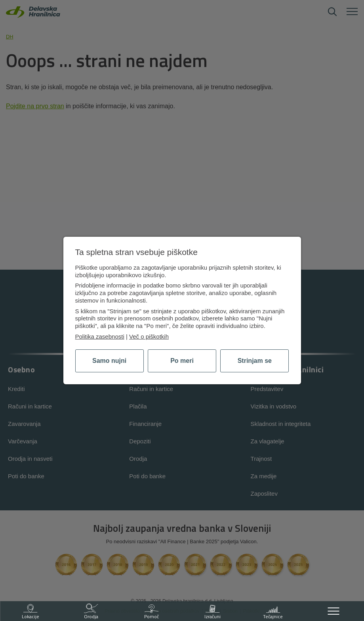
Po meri (182, 361)
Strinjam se (255, 361)
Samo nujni (109, 361)
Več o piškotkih (149, 336)
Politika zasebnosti (100, 336)
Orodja (91, 612)
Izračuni (212, 612)
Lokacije (30, 612)
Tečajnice (273, 612)
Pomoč (152, 612)
